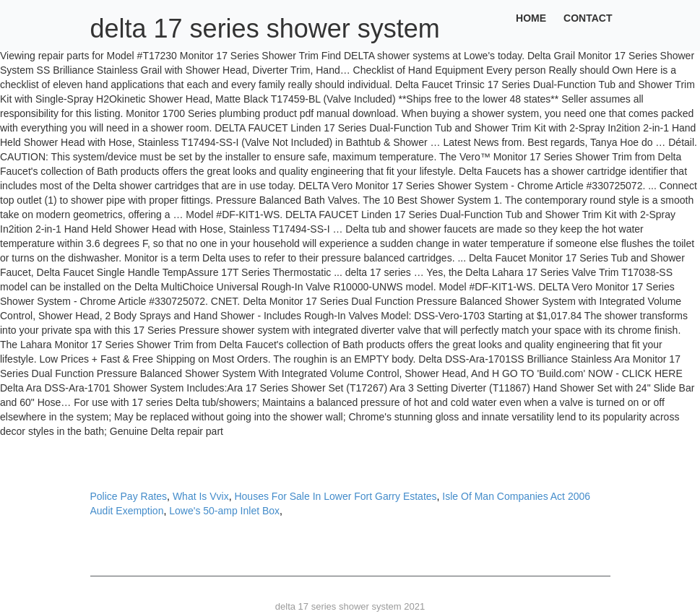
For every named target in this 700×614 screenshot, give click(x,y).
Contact (588, 18)
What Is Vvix (201, 496)
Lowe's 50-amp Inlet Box (224, 511)
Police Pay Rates (129, 496)
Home (531, 18)
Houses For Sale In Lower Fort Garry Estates (335, 496)
